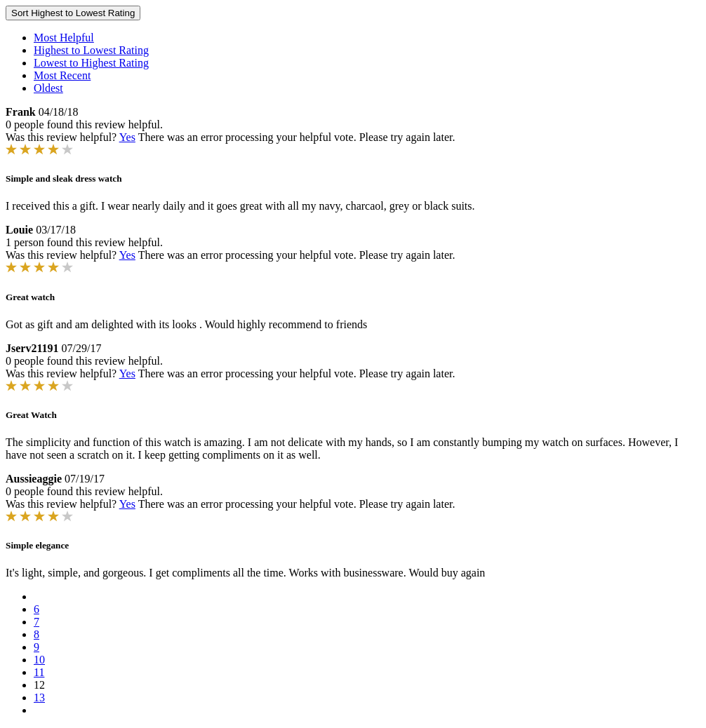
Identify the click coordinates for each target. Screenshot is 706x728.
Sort (73, 13)
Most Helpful (64, 38)
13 (39, 697)
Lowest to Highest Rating (91, 63)
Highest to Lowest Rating (91, 50)
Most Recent (62, 75)
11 (39, 672)
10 (39, 660)
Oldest (48, 88)
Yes (127, 137)
